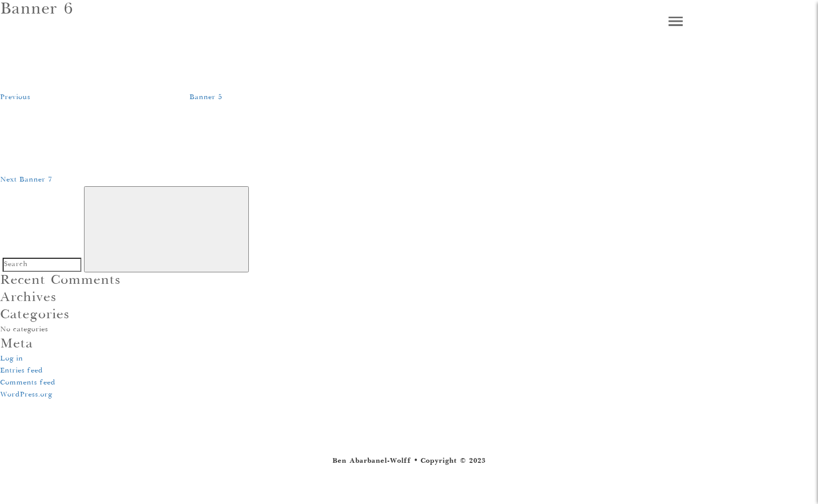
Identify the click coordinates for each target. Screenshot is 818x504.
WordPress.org (26, 395)
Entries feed (21, 371)
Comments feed (28, 383)
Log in (11, 359)
